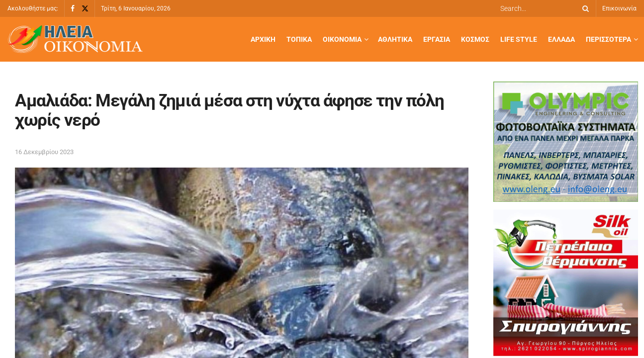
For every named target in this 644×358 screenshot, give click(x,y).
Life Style (519, 39)
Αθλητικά (395, 39)
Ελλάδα (561, 39)
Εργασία (437, 39)
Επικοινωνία (619, 8)
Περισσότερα (608, 39)
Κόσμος (475, 39)
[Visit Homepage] (75, 40)
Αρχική (263, 39)
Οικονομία (342, 39)
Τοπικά (299, 39)
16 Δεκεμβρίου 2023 (44, 152)
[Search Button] (584, 8)
